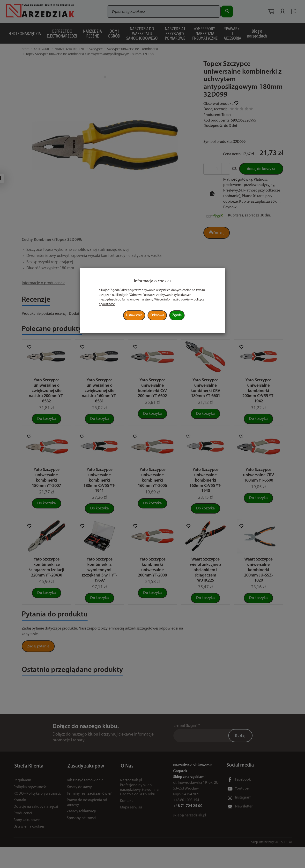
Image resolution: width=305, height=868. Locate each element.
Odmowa (157, 315)
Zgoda (177, 315)
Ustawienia (134, 315)
